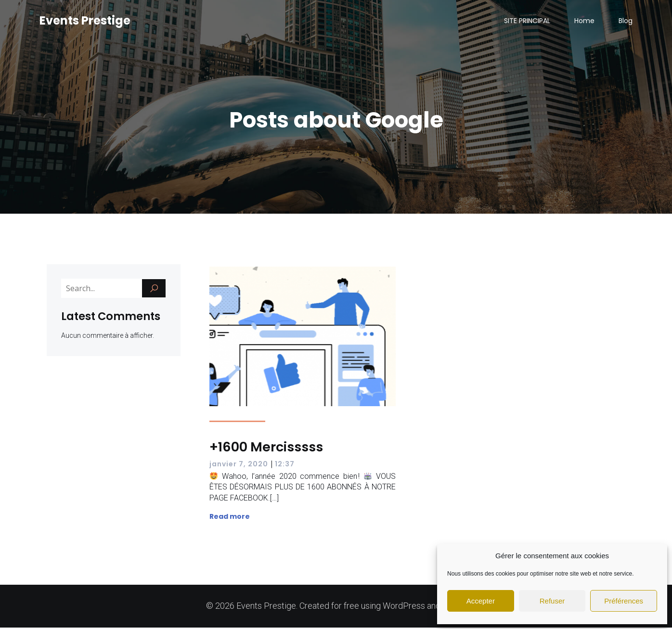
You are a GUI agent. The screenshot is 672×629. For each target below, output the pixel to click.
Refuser (552, 601)
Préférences (624, 601)
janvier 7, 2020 (239, 465)
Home (584, 22)
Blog (626, 22)
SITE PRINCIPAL (527, 22)
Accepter (481, 601)
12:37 (285, 465)
